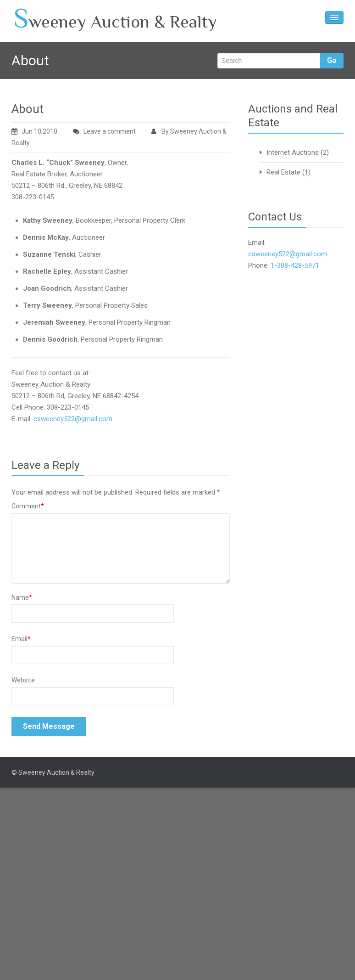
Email (21, 639)
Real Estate (283, 172)
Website (23, 680)
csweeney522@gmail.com (73, 419)
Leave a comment (110, 131)
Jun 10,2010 (34, 131)
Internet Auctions (293, 152)
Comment (28, 506)
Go (332, 60)
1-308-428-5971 (295, 265)
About (28, 109)
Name (22, 597)
